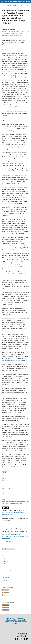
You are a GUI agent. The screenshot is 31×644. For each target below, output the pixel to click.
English (5, 580)
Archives (9, 5)
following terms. (8, 520)
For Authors (5, 561)
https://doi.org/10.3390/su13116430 (15, 361)
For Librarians (6, 564)
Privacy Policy (20, 618)
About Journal (10, 618)
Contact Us (21, 620)
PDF (5, 473)
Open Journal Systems (9, 571)
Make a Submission (9, 549)
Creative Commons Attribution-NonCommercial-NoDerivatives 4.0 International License (13, 512)
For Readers (5, 559)
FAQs (12, 622)
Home (3, 5)
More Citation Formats (8, 541)
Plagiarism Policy (11, 620)
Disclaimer (7, 622)
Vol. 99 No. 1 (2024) (18, 5)
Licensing (18, 622)
